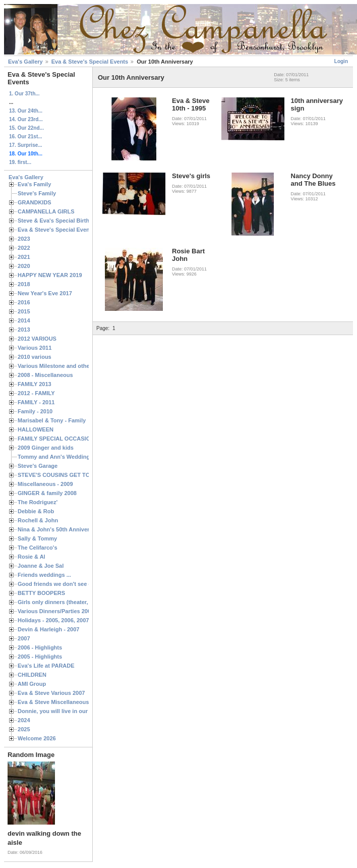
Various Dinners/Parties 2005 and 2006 (68, 611)
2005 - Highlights (40, 657)
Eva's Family (34, 184)
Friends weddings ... (44, 575)
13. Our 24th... (26, 111)
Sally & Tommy (37, 538)
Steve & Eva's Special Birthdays (60, 221)
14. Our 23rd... (26, 119)
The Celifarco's (38, 548)
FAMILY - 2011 (36, 402)
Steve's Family (37, 193)
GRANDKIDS (35, 202)
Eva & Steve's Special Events (90, 62)
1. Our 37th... (24, 94)
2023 (24, 239)
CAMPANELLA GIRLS (46, 211)
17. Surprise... (26, 145)
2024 (24, 720)
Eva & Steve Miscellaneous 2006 (60, 702)
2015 (24, 311)
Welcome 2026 (37, 738)
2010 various (35, 357)
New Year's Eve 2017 (45, 293)
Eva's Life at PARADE (46, 666)
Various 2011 (35, 348)
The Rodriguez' (38, 502)
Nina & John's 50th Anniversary (59, 529)
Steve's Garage (38, 466)
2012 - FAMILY (36, 393)
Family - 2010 (35, 411)
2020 (24, 266)
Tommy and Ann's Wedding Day (59, 457)
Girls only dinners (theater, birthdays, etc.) (73, 602)
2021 (24, 257)
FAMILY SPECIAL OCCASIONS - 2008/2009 (73, 439)
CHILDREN (32, 675)
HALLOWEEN (36, 429)
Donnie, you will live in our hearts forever (72, 711)
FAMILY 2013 (35, 384)
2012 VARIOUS (37, 339)
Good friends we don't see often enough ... (74, 584)
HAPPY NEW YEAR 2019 (50, 275)
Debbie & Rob (36, 511)
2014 (24, 320)
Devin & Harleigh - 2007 (48, 629)
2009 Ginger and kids (46, 448)
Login (341, 61)
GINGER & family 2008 (47, 493)
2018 (24, 284)
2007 (24, 638)
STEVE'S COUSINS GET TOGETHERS (67, 475)
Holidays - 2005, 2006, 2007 (53, 620)
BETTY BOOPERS (41, 593)
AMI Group (32, 684)
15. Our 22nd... (26, 128)
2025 (24, 729)
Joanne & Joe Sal (41, 566)
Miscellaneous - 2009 (45, 484)
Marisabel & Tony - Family (52, 420)
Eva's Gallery (25, 62)
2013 (24, 330)
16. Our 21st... (26, 137)
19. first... (20, 162)
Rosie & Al (32, 557)
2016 (24, 302)
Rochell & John (38, 520)
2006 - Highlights (40, 647)
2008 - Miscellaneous (45, 375)
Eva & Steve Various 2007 (51, 693)
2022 (24, 248)
